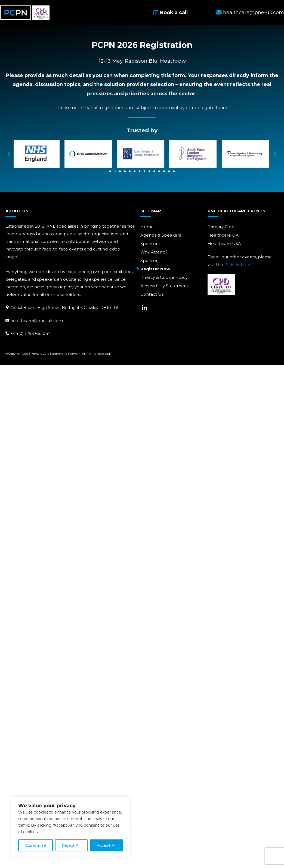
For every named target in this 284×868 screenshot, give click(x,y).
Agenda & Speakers (161, 235)
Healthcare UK (223, 235)
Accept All (107, 845)
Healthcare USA (224, 244)
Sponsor (149, 260)
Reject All (71, 845)
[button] (9, 154)
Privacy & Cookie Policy (164, 277)
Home (147, 227)
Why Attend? (154, 252)
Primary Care (221, 227)
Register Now (155, 269)
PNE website (237, 265)
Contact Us (152, 294)
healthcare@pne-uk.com (37, 320)
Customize (35, 845)
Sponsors (150, 244)
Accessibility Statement (164, 286)
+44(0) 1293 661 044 (31, 333)
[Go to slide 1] (110, 172)
